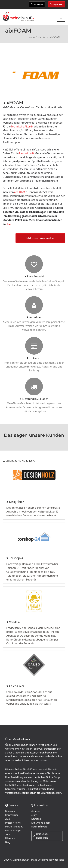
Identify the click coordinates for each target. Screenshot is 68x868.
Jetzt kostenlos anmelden (40, 238)
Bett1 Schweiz (39, 827)
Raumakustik (27, 153)
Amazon (36, 811)
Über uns (10, 838)
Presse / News (13, 823)
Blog (8, 842)
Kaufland (36, 819)
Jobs (8, 834)
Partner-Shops (13, 830)
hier (9, 224)
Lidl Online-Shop (41, 823)
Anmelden (37, 4)
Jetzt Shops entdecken (41, 836)
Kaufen (42, 37)
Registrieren (57, 4)
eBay (34, 815)
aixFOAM (20, 192)
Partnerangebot (14, 827)
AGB (8, 819)
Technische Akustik (22, 126)
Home (31, 37)
